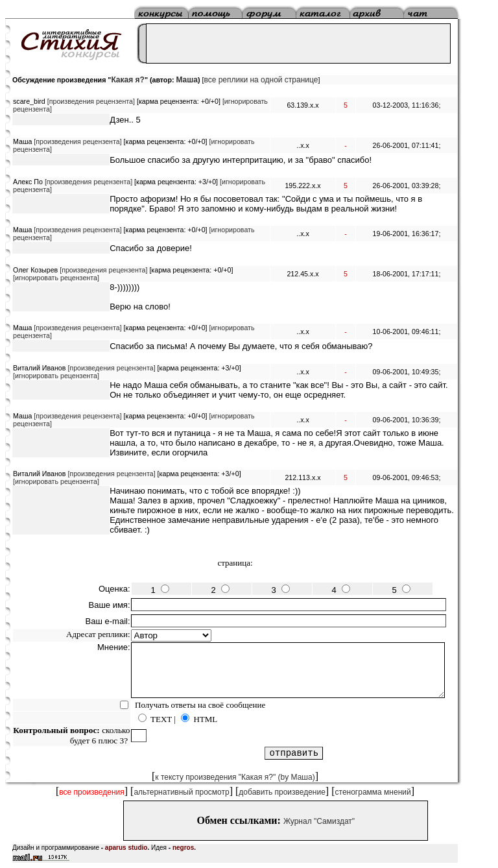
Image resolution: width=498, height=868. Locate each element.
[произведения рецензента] (91, 101)
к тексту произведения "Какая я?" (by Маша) (235, 777)
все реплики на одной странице (261, 80)
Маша (187, 80)
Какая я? (128, 80)
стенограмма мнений (373, 792)
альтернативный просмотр (181, 792)
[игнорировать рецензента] (56, 278)
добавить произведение (282, 792)
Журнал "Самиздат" (319, 821)
